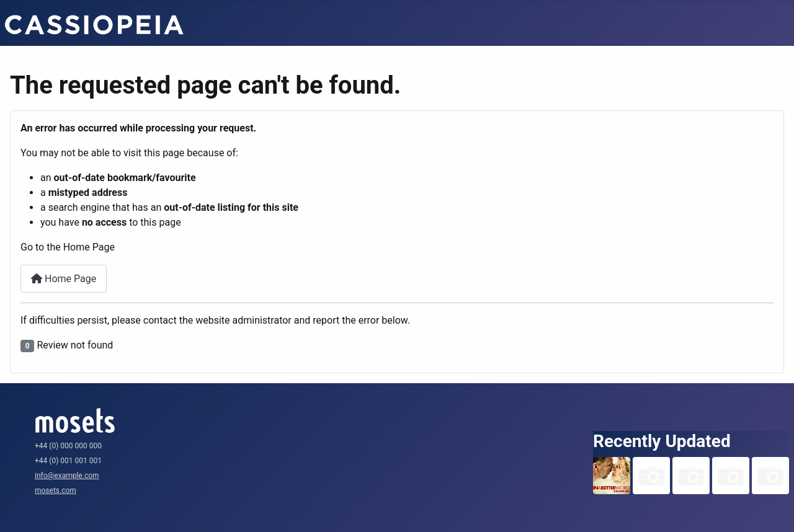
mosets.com (56, 490)
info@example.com (67, 476)
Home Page (64, 279)
